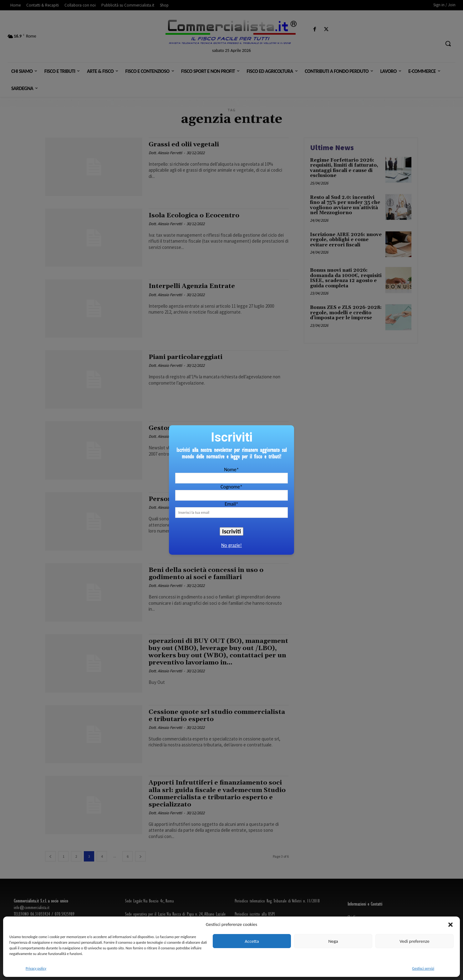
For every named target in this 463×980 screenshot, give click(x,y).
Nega (333, 941)
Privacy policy (36, 968)
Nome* (231, 470)
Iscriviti (232, 531)
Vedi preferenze (414, 941)
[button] (450, 925)
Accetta (252, 941)
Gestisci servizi (423, 968)
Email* (232, 504)
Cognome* (232, 487)
